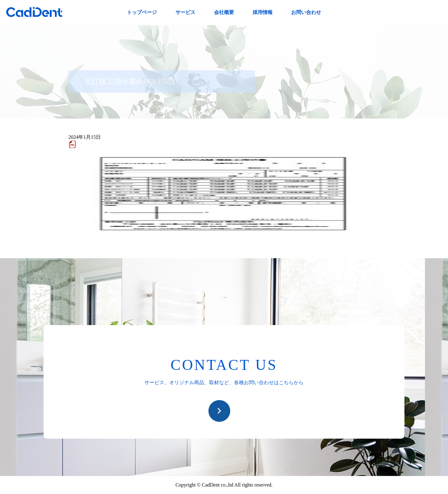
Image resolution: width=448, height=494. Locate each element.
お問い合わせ (306, 12)
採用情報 (263, 12)
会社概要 (224, 12)
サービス (185, 12)
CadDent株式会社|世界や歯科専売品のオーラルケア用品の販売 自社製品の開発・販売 (34, 12)
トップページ (142, 12)
